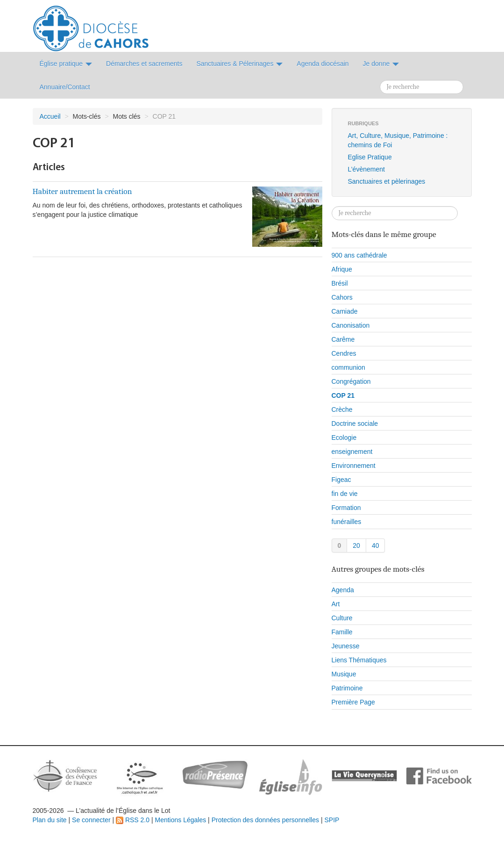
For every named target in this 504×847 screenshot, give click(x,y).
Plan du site (50, 820)
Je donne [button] (381, 64)
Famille (342, 632)
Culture (342, 618)
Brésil (340, 283)
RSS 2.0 (133, 820)
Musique (344, 674)
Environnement (354, 466)
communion (348, 367)
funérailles (347, 522)
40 (376, 546)
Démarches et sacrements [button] (144, 64)
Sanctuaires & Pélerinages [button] (239, 64)
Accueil (50, 116)
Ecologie (344, 438)
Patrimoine (347, 688)
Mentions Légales (180, 820)
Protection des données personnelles (265, 820)
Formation (346, 508)
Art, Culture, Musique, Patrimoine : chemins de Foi (398, 140)
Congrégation (351, 381)
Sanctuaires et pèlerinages (387, 181)
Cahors (342, 297)
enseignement (352, 452)
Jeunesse (346, 646)
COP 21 (343, 395)
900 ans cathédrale (359, 255)
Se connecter (91, 820)
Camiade (345, 311)
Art (336, 604)
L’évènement (366, 169)
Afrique (342, 269)
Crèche (342, 409)
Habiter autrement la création (82, 191)
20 (356, 546)
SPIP (332, 820)
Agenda (343, 590)
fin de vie (345, 494)
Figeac (341, 480)
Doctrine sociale (355, 423)
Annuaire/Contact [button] (65, 87)
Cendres (344, 353)
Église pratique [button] (66, 64)
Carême (343, 339)
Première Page (353, 702)
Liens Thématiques (359, 660)
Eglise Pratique (370, 157)
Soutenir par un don (457, 812)
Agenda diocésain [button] (323, 64)
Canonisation (351, 325)
